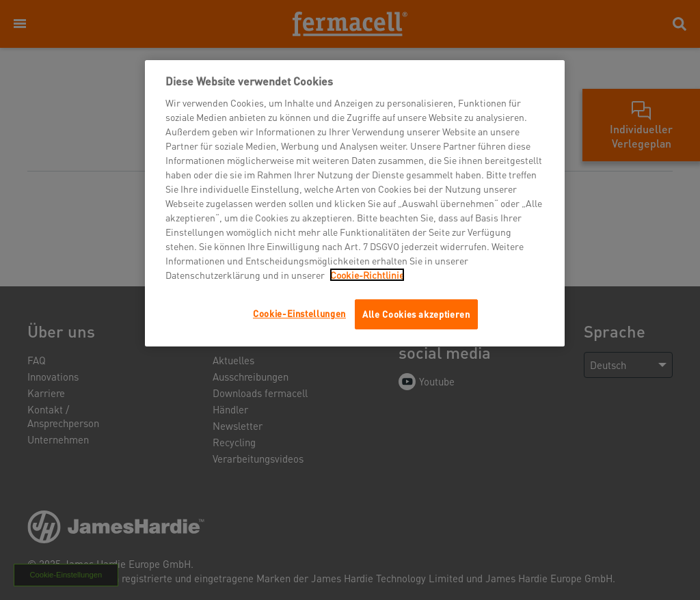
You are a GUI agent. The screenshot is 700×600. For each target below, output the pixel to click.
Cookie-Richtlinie (367, 275)
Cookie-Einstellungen (299, 313)
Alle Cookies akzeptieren (416, 314)
